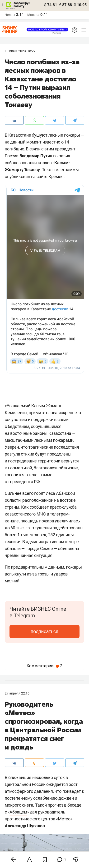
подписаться (44, 631)
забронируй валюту (22, 5)
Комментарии (44, 666)
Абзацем (18, 812)
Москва (33, 15)
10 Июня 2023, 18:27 (20, 51)
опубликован (17, 176)
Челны (10, 15)
